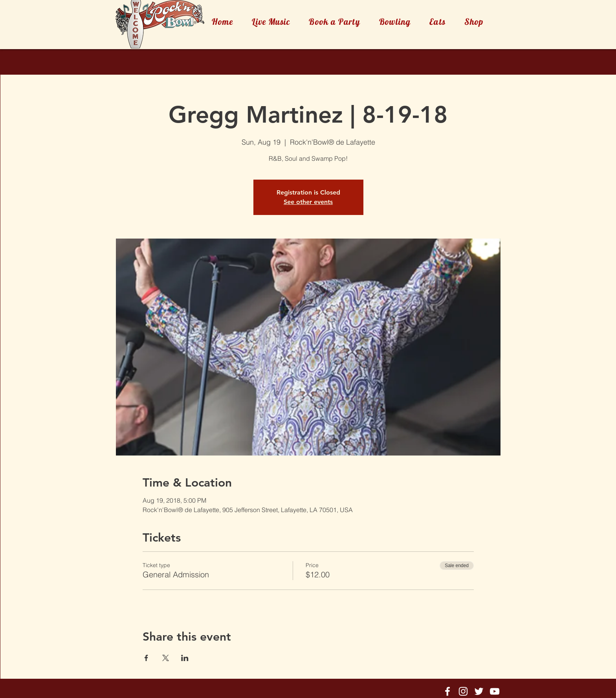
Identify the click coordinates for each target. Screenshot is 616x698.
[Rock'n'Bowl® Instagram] (463, 691)
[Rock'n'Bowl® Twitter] (479, 691)
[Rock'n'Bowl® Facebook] (447, 691)
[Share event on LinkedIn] (185, 658)
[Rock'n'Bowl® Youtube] (495, 691)
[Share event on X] (166, 658)
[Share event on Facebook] (146, 658)
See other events (308, 202)
